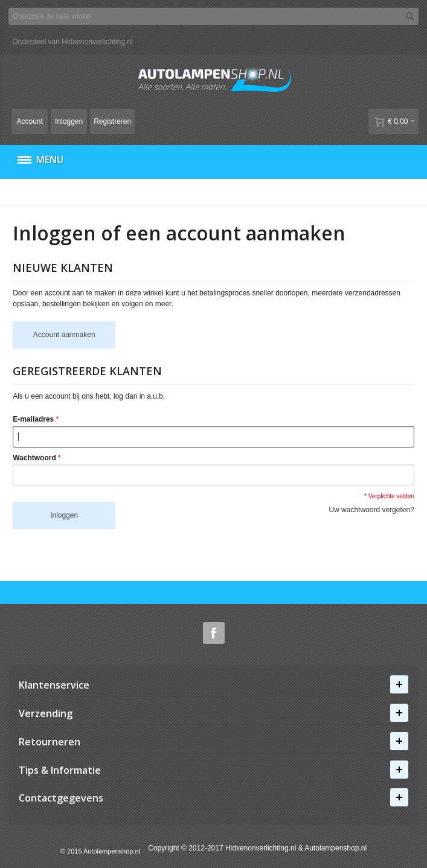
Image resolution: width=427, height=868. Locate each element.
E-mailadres (33, 419)
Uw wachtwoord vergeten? (371, 510)
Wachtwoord (34, 458)
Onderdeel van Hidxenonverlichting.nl (72, 42)
